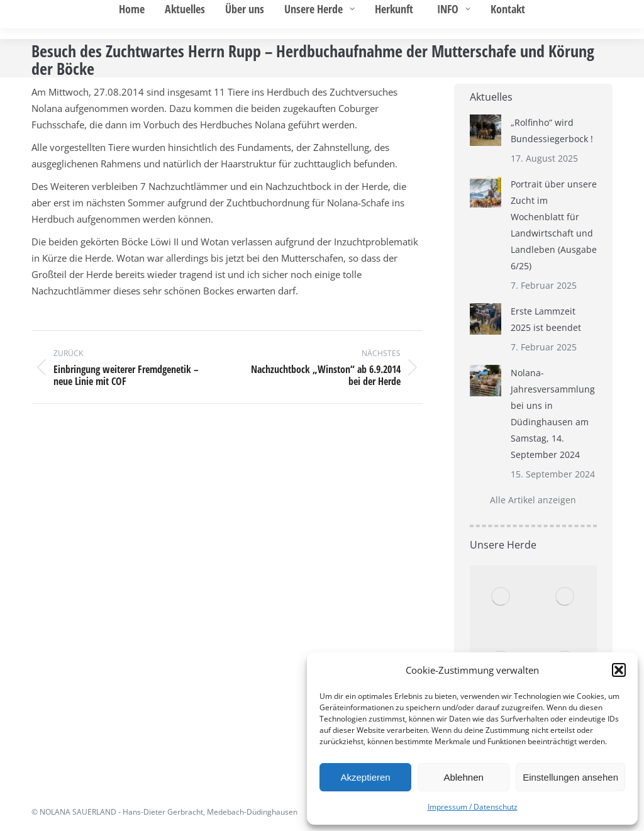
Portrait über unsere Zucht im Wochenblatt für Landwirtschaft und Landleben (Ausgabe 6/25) (554, 225)
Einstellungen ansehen (570, 777)
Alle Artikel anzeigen (533, 500)
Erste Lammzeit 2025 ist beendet (546, 319)
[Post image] (486, 130)
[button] (619, 670)
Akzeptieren (365, 777)
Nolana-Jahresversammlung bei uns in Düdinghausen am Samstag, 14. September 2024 (553, 414)
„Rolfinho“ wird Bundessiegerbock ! (552, 131)
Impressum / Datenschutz (473, 807)
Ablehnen (463, 777)
